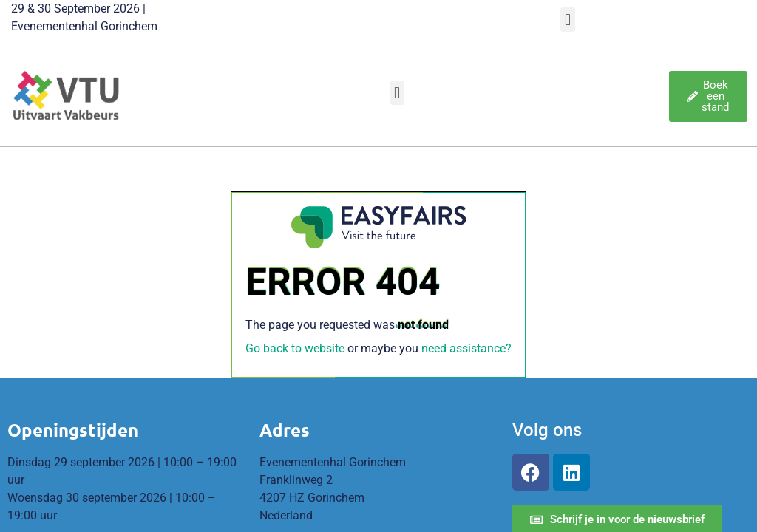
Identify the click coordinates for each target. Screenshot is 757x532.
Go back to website (295, 348)
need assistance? (466, 348)
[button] (567, 20)
